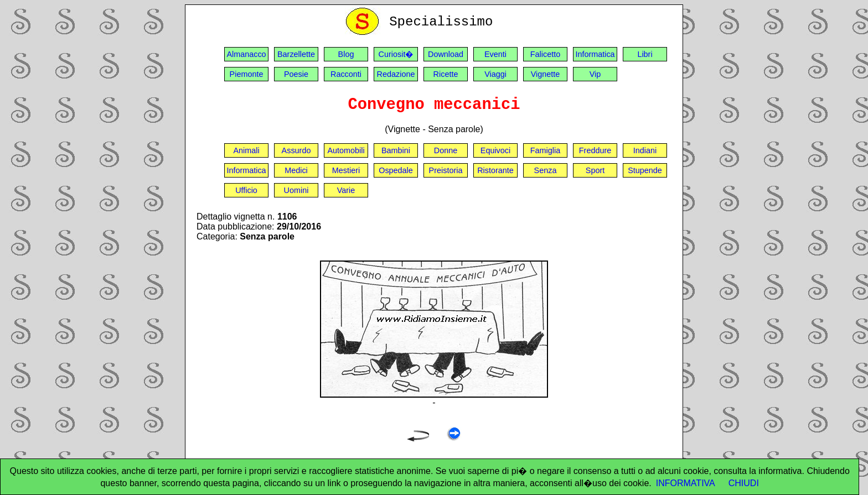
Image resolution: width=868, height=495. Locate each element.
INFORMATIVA (686, 483)
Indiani (645, 150)
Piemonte (247, 74)
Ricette (446, 74)
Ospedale (396, 170)
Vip (595, 74)
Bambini (396, 150)
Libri (645, 54)
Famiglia (545, 150)
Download (446, 54)
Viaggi (495, 74)
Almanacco (246, 54)
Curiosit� (396, 54)
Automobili (346, 150)
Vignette (546, 74)
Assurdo (296, 150)
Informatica (595, 54)
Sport (595, 170)
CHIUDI (744, 483)
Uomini (296, 190)
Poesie (296, 74)
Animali (246, 150)
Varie (346, 190)
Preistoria (446, 170)
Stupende (645, 170)
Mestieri (346, 170)
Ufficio (246, 190)
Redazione (396, 74)
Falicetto (545, 54)
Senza (546, 170)
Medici (296, 170)
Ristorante (495, 170)
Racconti (346, 74)
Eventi (495, 54)
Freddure (595, 150)
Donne (446, 150)
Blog (346, 54)
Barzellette (296, 54)
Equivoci (495, 150)
